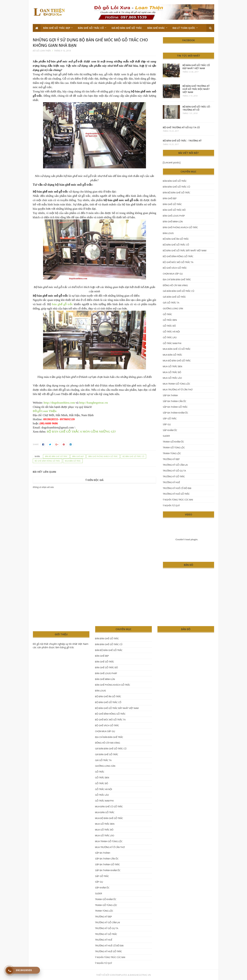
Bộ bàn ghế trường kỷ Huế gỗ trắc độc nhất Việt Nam (196, 89)
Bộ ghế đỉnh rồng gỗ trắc (47, 461)
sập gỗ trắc (170, 419)
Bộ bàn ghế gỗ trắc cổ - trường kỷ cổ (197, 108)
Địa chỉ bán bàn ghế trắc (177, 279)
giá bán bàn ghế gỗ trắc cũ (178, 291)
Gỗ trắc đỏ (169, 326)
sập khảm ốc (170, 430)
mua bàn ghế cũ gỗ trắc (177, 349)
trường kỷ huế (171, 482)
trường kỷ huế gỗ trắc (176, 494)
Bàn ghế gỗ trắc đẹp (57, 28)
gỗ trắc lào (170, 337)
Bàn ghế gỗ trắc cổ (91, 28)
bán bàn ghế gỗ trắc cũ (176, 187)
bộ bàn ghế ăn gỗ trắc (176, 239)
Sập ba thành (170, 395)
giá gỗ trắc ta (171, 303)
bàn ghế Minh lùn (173, 222)
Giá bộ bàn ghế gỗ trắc (127, 28)
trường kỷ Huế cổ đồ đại (177, 488)
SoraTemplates (118, 975)
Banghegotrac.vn (140, 975)
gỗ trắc (167, 314)
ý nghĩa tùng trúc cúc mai (178, 500)
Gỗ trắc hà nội (171, 332)
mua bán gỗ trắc (73, 461)
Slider (166, 436)
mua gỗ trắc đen (172, 366)
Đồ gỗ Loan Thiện (45, 411)
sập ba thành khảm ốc (175, 413)
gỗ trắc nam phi (172, 343)
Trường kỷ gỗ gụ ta (174, 471)
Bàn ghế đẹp (78, 456)
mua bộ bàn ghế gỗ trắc (177, 361)
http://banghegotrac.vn (94, 403)
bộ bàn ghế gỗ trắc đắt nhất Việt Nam (185, 250)
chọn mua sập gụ (173, 274)
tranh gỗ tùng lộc (174, 447)
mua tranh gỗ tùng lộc (177, 384)
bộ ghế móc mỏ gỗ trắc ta (178, 262)
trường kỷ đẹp (171, 459)
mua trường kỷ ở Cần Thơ (178, 390)
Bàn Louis (168, 233)
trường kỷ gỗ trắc (174, 476)
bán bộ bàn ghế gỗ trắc (56, 456)
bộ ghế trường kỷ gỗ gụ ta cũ (181, 127)
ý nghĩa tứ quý (171, 505)
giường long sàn (173, 308)
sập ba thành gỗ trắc (175, 407)
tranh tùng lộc (172, 453)
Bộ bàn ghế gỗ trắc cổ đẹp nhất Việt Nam (196, 67)
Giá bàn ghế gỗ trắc (174, 297)
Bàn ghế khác (156, 28)
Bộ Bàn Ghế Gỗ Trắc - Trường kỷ (182, 141)
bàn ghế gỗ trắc (62, 304)
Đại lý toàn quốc (184, 28)
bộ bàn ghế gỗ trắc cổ (133, 456)
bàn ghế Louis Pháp (174, 216)
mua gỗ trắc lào (172, 378)
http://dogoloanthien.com (59, 403)
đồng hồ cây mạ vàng (175, 285)
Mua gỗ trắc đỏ (172, 372)
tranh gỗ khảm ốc (173, 442)
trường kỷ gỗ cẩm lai (175, 465)
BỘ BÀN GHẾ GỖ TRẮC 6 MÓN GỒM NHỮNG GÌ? (81, 432)
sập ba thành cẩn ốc (175, 401)
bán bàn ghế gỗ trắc (175, 181)
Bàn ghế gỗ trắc (172, 204)
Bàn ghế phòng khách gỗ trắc (103, 456)
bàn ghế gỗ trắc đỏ (174, 210)
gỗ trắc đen (170, 320)
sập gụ (167, 424)
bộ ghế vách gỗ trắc (175, 268)
